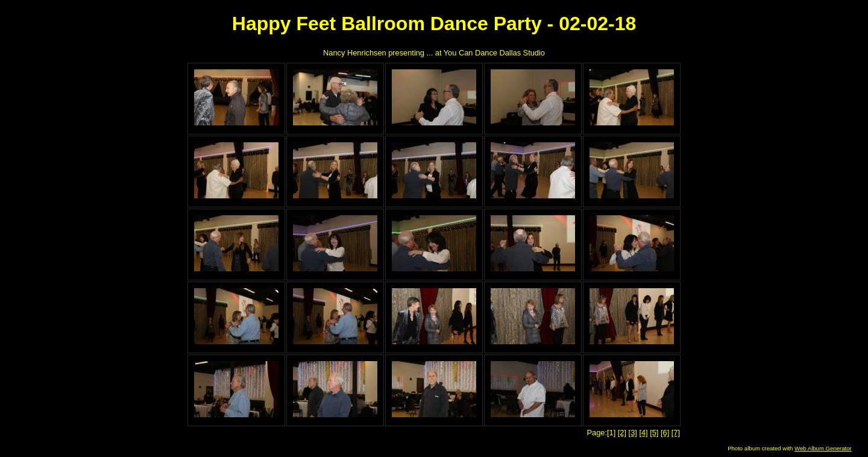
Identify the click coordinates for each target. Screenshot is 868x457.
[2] (622, 433)
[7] (676, 433)
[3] (633, 433)
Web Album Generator (823, 448)
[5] (654, 433)
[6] (665, 433)
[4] (643, 433)
